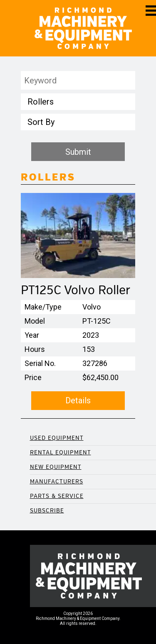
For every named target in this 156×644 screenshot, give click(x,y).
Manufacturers (57, 482)
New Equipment (56, 467)
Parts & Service (57, 496)
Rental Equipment (61, 453)
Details (78, 400)
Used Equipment (57, 438)
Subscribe (47, 511)
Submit (78, 152)
